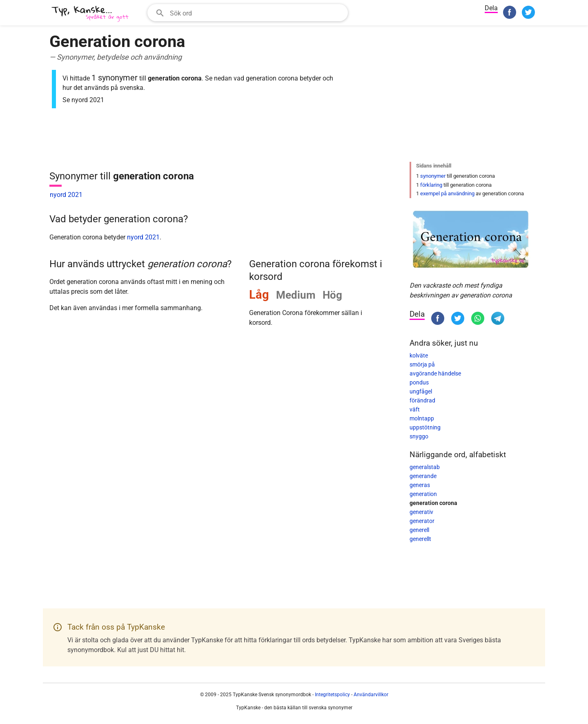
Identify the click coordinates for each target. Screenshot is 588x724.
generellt (420, 539)
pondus (419, 382)
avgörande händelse (435, 373)
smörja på (422, 364)
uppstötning (425, 427)
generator (422, 521)
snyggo (419, 436)
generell (419, 530)
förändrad (422, 400)
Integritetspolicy (332, 695)
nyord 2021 (66, 195)
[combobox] (248, 13)
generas (420, 485)
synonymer (433, 176)
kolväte (419, 355)
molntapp (422, 418)
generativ (421, 512)
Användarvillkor (371, 695)
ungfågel (421, 391)
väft (415, 409)
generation (423, 494)
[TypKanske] (90, 14)
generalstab (425, 467)
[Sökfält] (256, 13)
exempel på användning (447, 193)
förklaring (431, 185)
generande (423, 476)
